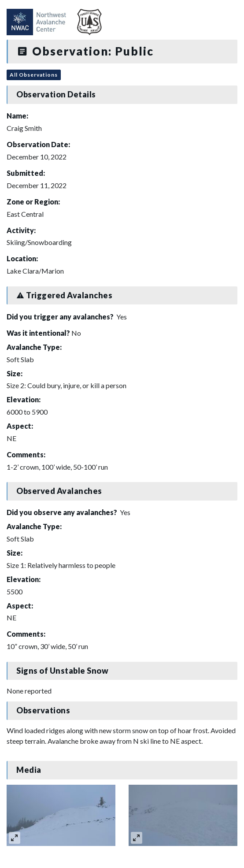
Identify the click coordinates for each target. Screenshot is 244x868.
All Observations (34, 75)
